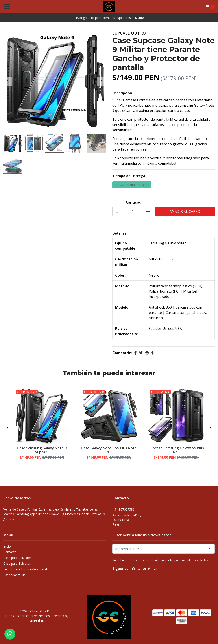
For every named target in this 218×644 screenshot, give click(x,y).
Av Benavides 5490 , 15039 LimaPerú (127, 520)
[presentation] (8, 81)
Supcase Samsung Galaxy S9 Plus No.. (176, 450)
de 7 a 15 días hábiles (132, 185)
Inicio (7, 546)
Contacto (10, 552)
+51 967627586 (123, 509)
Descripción (122, 93)
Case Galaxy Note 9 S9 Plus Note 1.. (109, 450)
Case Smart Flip (14, 575)
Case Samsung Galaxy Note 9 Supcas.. (42, 450)
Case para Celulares (17, 558)
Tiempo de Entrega (129, 176)
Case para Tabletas (17, 563)
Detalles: (120, 233)
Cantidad (134, 202)
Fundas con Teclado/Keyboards (26, 569)
